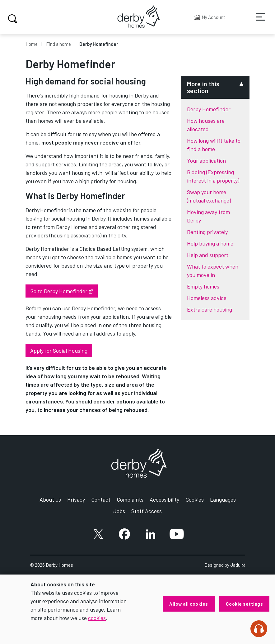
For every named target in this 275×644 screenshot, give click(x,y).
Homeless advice (207, 298)
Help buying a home (210, 243)
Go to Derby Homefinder (64, 291)
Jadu (238, 565)
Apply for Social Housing (59, 351)
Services (257, 21)
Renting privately (207, 232)
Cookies (195, 499)
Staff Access (147, 511)
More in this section (203, 87)
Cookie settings (245, 604)
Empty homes (203, 286)
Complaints (130, 499)
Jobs (119, 511)
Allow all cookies (189, 604)
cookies (97, 618)
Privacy (76, 499)
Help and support (208, 255)
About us (50, 499)
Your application (206, 160)
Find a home (58, 44)
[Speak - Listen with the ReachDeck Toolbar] (259, 629)
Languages (223, 499)
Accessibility (164, 499)
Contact (101, 499)
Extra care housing (210, 309)
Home (32, 44)
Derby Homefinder (209, 109)
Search (12, 19)
